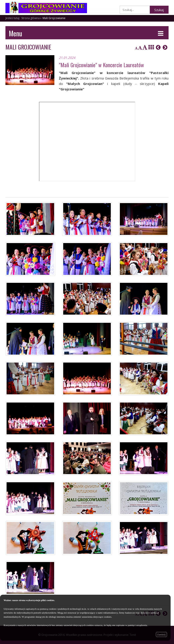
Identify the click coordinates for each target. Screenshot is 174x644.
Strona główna (30, 18)
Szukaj (159, 10)
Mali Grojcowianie (54, 18)
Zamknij (161, 634)
